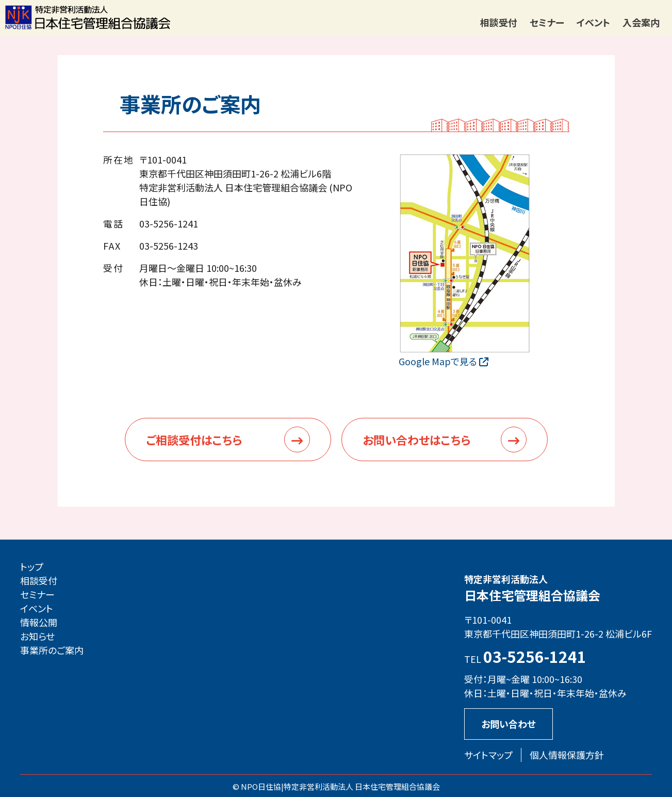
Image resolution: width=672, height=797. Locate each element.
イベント (593, 22)
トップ (32, 566)
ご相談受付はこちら (228, 440)
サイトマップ (488, 755)
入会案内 (641, 22)
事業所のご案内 (52, 650)
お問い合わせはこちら (445, 440)
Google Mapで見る (444, 361)
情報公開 (39, 622)
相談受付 (499, 22)
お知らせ (37, 636)
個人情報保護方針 (567, 755)
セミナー (547, 22)
